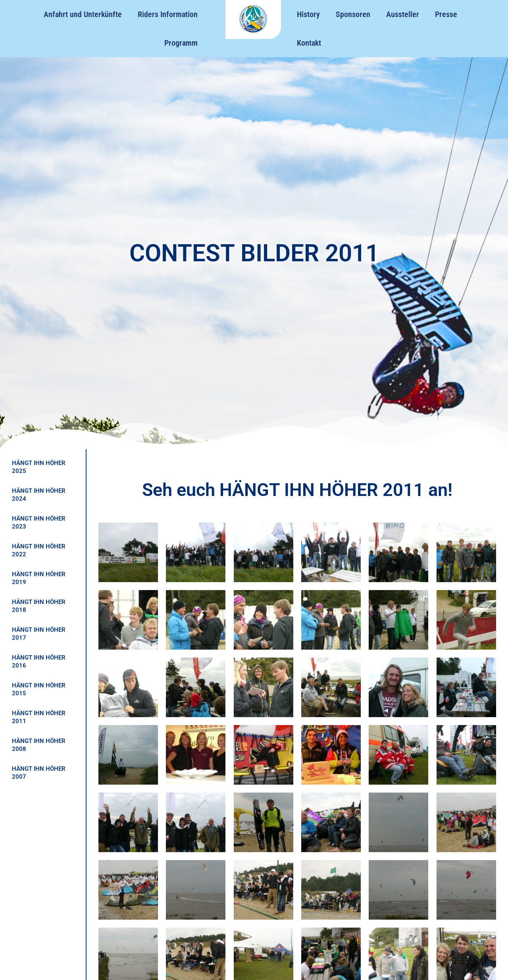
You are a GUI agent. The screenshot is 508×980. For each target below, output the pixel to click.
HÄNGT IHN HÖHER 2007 (39, 773)
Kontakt (309, 43)
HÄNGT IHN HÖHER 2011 (39, 717)
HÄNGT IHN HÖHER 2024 (39, 495)
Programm (181, 43)
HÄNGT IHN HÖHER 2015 (39, 689)
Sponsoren (353, 14)
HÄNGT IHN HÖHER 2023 (39, 523)
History (308, 14)
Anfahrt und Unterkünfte (83, 14)
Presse (446, 14)
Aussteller (403, 14)
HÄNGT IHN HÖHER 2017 (39, 634)
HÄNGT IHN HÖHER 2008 (39, 745)
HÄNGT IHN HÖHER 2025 (39, 467)
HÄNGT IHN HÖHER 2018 (39, 606)
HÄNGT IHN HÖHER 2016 (39, 662)
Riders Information (168, 14)
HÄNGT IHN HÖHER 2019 (39, 578)
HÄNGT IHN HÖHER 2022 (39, 550)
